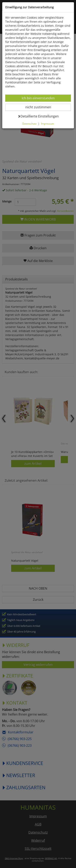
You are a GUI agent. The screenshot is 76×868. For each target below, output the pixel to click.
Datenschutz (29, 124)
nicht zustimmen (41, 107)
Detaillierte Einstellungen (38, 116)
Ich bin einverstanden (38, 98)
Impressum (48, 124)
